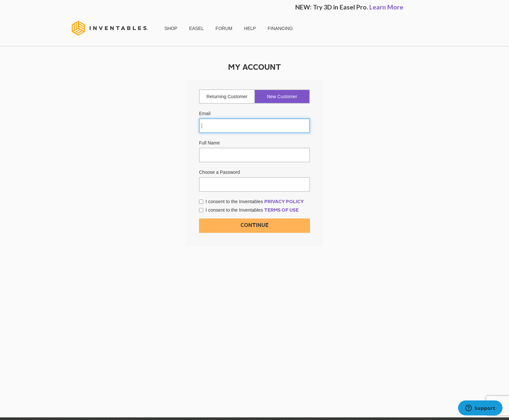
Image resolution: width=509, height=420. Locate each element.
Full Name (209, 143)
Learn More (386, 7)
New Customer (282, 97)
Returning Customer (227, 97)
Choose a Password (219, 172)
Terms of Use (281, 210)
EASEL (197, 28)
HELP (250, 28)
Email (205, 113)
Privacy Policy (284, 202)
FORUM (224, 28)
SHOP (171, 28)
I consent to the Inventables (251, 202)
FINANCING (280, 28)
